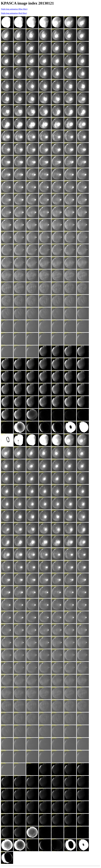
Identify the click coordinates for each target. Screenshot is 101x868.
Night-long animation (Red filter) (14, 13)
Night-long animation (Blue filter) (14, 9)
